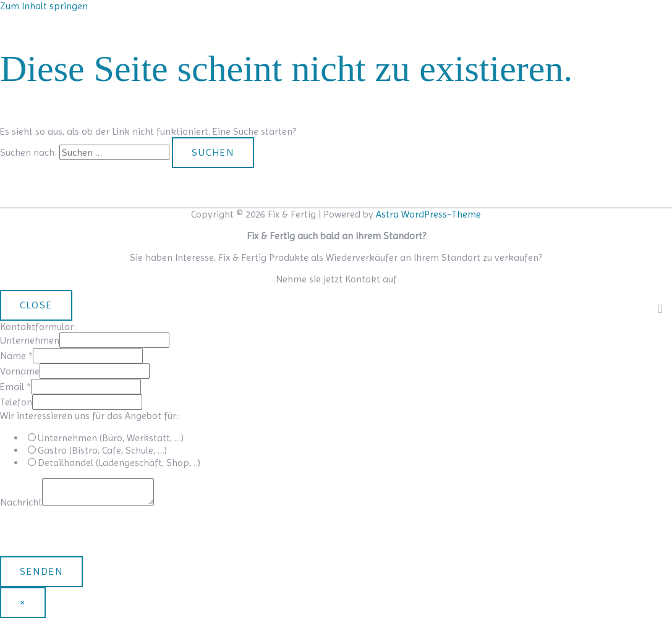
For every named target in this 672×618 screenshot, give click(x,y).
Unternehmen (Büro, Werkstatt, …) (111, 438)
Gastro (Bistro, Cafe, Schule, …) (102, 450)
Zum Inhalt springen (44, 6)
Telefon (16, 402)
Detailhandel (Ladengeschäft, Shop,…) (119, 463)
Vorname (20, 371)
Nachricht (21, 502)
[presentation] (94, 532)
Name (16, 356)
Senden (41, 571)
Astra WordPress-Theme (428, 214)
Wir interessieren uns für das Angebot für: (89, 416)
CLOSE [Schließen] (36, 305)
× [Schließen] (23, 602)
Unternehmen (30, 340)
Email (15, 387)
